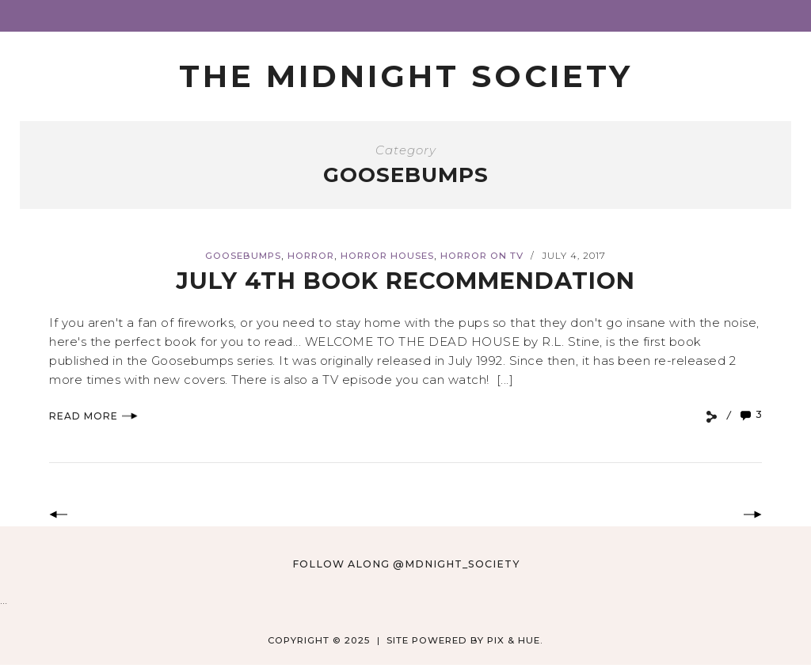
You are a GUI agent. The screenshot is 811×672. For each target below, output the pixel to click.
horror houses (387, 256)
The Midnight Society (406, 76)
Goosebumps (243, 256)
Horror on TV (482, 256)
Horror (311, 256)
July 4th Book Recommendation (405, 281)
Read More (93, 416)
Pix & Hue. (515, 640)
